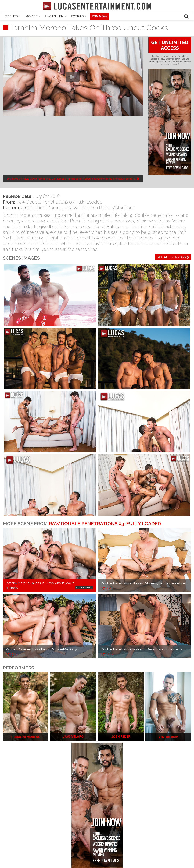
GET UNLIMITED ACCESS (170, 45)
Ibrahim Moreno (46, 208)
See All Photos (173, 257)
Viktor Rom (123, 208)
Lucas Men (56, 16)
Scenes (13, 16)
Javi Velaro (75, 208)
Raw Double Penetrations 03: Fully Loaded (59, 202)
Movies (33, 16)
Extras (79, 16)
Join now (99, 16)
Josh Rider (99, 208)
